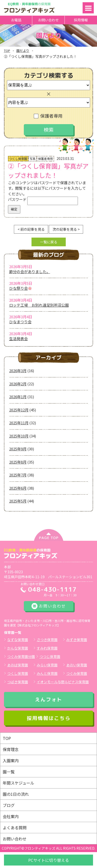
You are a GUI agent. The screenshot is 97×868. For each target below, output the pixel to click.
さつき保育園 (47, 640)
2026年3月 (18, 371)
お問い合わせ (48, 20)
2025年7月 (18, 475)
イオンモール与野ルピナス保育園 (63, 682)
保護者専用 (48, 116)
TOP (7, 51)
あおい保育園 (77, 665)
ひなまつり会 (20, 322)
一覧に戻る (49, 242)
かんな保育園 (18, 648)
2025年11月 (19, 423)
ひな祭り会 (20, 288)
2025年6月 (18, 488)
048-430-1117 (52, 589)
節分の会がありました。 (30, 271)
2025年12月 (19, 410)
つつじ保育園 (50, 656)
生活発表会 (18, 339)
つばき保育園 (18, 682)
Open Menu (88, 8)
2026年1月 (18, 397)
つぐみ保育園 (77, 673)
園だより (23, 51)
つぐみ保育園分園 (21, 656)
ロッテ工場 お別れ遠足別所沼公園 (39, 305)
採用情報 (81, 20)
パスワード (43, 199)
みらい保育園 (47, 665)
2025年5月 (18, 501)
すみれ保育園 (47, 648)
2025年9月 (18, 449)
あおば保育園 (18, 665)
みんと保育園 (47, 673)
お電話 (16, 20)
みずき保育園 (77, 640)
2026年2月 (18, 384)
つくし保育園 (18, 673)
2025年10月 (19, 436)
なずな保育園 (18, 640)
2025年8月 (18, 462)
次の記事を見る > (66, 229)
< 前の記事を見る (31, 229)
